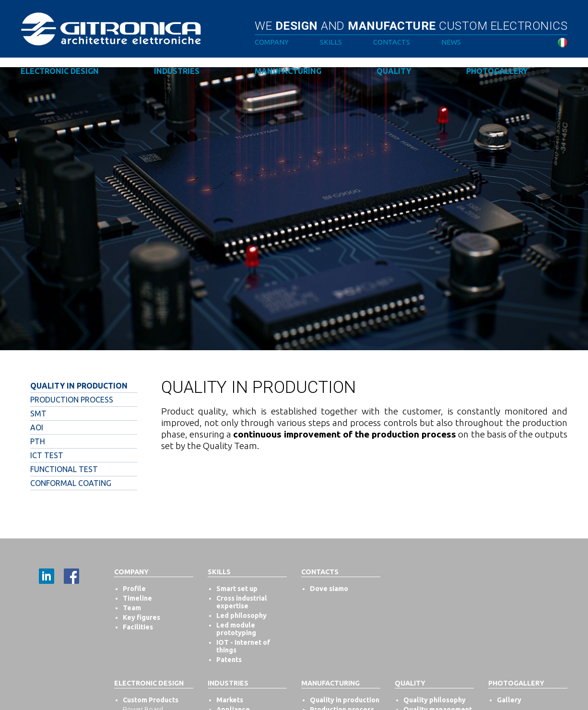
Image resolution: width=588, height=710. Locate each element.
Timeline (137, 598)
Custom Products (151, 700)
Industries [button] (177, 71)
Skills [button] (331, 42)
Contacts (392, 42)
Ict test (47, 455)
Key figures (141, 617)
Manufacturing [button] (288, 71)
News (451, 42)
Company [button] (272, 42)
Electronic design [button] (60, 71)
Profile (134, 589)
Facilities (138, 627)
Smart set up (237, 589)
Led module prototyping (236, 629)
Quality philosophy (435, 700)
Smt (38, 414)
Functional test (64, 469)
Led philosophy (241, 615)
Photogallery (497, 71)
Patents (229, 660)
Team (132, 608)
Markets (230, 700)
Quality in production (79, 386)
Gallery (509, 700)
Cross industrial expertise (242, 602)
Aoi (37, 427)
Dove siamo (329, 589)
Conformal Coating (71, 483)
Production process (72, 400)
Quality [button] (394, 71)
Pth (38, 441)
